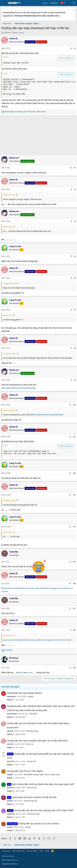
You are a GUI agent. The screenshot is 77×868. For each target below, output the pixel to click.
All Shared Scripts (33, 814)
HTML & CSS (32, 788)
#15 (74, 562)
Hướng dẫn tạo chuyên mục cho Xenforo (39, 824)
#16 (74, 583)
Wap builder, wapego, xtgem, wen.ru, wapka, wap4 (42, 774)
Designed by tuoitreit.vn (10, 864)
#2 (75, 168)
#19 (74, 668)
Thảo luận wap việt (30, 801)
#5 (75, 256)
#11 (74, 437)
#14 (74, 527)
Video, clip (30, 744)
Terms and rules (18, 851)
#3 (75, 189)
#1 (75, 48)
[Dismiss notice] (73, 10)
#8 (75, 348)
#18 (74, 630)
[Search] (74, 3)
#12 (74, 473)
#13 (74, 495)
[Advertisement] (38, 135)
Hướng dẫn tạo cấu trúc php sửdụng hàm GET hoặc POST (44, 810)
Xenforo (31, 697)
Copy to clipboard (66, 58)
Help (41, 851)
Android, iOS (31, 761)
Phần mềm (33, 714)
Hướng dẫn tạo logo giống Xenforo (24, 693)
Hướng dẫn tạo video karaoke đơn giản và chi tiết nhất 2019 (37, 741)
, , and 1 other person (25, 112)
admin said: (8, 227)
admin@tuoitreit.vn (12, 860)
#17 (74, 608)
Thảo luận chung (32, 731)
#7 (75, 310)
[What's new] (68, 3)
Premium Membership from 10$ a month (34, 16)
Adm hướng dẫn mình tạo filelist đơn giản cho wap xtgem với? (43, 784)
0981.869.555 (10, 856)
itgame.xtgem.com (24, 672)
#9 (75, 380)
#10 (74, 405)
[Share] (71, 48)
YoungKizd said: (9, 284)
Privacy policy (32, 851)
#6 (75, 278)
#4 (75, 221)
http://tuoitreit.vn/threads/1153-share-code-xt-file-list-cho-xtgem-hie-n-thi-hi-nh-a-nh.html (37, 640)
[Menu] (4, 3)
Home (47, 851)
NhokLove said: (9, 195)
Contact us (6, 851)
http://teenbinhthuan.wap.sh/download (18, 388)
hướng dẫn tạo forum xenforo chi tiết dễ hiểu (34, 797)
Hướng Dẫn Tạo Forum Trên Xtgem (25, 771)
